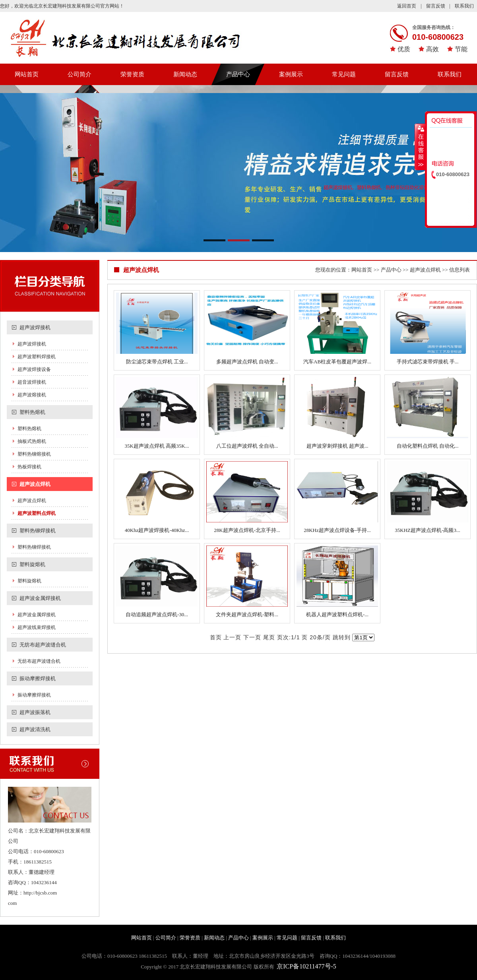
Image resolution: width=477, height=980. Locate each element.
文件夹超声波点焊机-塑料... (247, 614)
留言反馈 (436, 6)
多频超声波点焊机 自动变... (247, 362)
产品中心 (238, 74)
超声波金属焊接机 (40, 598)
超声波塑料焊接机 (37, 357)
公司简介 (79, 74)
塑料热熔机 (32, 412)
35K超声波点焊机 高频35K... (157, 446)
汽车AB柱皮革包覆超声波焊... (337, 362)
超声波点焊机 (35, 484)
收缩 (420, 147)
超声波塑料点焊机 (37, 513)
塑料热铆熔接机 (34, 454)
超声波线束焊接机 (37, 627)
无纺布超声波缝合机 (43, 645)
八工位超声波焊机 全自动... (247, 446)
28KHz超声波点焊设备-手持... (337, 530)
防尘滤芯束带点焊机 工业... (157, 362)
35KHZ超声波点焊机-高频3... (427, 530)
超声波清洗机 (35, 729)
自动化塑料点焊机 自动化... (428, 446)
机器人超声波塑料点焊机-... (337, 614)
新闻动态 (185, 74)
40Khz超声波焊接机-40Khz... (157, 530)
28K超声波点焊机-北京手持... (247, 530)
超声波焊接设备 (34, 369)
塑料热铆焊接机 (38, 531)
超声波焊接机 (35, 327)
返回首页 (407, 6)
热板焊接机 (29, 467)
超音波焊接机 (32, 382)
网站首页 (27, 74)
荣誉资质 (132, 74)
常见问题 (344, 74)
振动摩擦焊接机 (38, 678)
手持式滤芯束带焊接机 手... (428, 362)
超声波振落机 (35, 712)
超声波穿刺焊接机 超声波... (337, 446)
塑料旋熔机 (32, 564)
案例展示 (291, 74)
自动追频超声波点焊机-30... (157, 614)
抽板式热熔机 (32, 441)
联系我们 (464, 6)
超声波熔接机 (32, 395)
